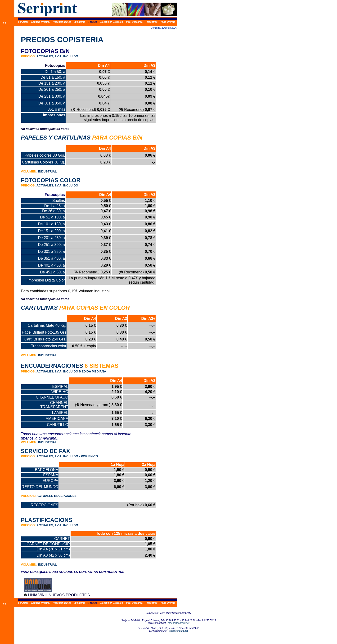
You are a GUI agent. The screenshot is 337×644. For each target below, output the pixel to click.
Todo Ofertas (168, 22)
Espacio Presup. (40, 22)
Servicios (23, 22)
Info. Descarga (134, 22)
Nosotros (152, 22)
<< (4, 23)
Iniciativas (79, 22)
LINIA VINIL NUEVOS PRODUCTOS (59, 595)
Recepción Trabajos (112, 22)
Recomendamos (62, 22)
